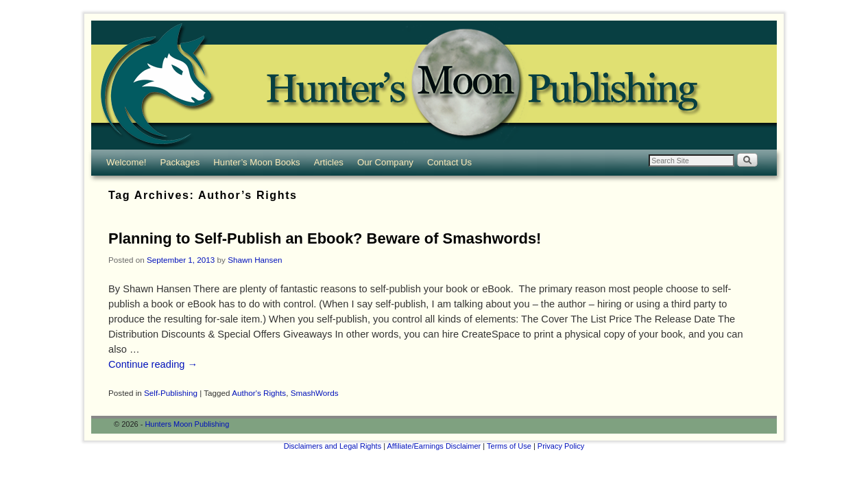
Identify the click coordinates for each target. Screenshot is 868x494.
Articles (329, 162)
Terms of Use (509, 446)
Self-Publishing (171, 393)
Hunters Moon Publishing (187, 424)
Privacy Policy (561, 446)
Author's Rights (259, 393)
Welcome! (126, 162)
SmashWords (315, 393)
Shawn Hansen (255, 260)
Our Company (385, 162)
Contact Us (449, 162)
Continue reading (153, 364)
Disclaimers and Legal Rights (333, 446)
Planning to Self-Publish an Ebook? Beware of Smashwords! (325, 238)
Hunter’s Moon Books (256, 162)
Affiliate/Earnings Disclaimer (434, 446)
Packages (180, 162)
